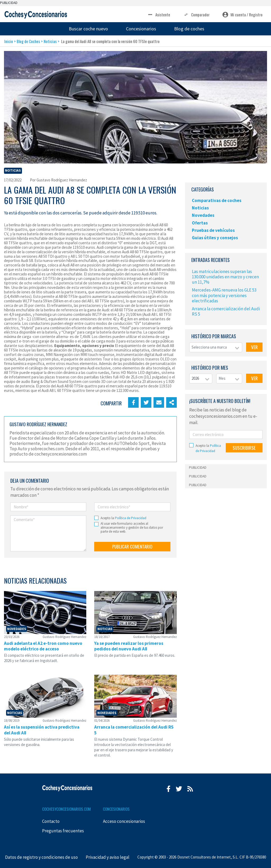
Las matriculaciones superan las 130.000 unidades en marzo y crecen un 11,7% (225, 277)
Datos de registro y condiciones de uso (41, 857)
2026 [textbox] (195, 378)
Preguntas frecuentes (63, 831)
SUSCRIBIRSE (244, 448)
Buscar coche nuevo (88, 29)
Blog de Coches (28, 41)
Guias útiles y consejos (215, 238)
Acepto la (123, 518)
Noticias (50, 41)
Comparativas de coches (217, 200)
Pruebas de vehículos (213, 230)
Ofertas (200, 223)
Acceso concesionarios (124, 821)
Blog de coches (189, 29)
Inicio (9, 41)
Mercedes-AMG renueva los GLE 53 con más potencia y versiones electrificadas (224, 295)
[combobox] (216, 347)
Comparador (196, 15)
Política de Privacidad (131, 518)
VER (254, 347)
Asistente (159, 15)
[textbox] (216, 347)
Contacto (51, 821)
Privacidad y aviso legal (108, 857)
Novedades (203, 215)
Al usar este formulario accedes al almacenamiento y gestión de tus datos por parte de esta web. (132, 528)
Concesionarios (141, 29)
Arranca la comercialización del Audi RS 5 (226, 311)
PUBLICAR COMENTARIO (132, 546)
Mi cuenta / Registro (242, 15)
